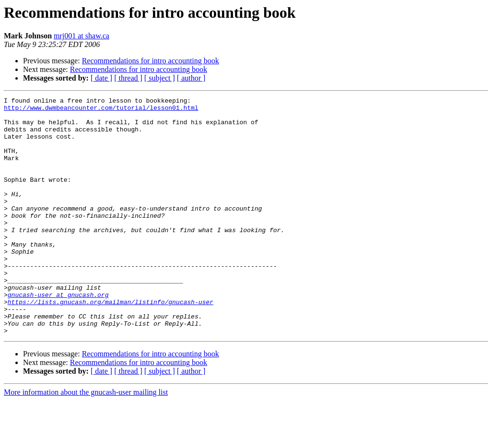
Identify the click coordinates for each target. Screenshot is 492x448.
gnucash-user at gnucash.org (58, 335)
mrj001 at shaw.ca (82, 36)
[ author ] (191, 78)
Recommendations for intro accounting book (151, 61)
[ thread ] (128, 78)
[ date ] (101, 78)
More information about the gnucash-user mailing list (86, 440)
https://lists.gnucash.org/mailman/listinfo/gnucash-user (111, 343)
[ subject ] (160, 78)
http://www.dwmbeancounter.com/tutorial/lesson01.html (101, 110)
